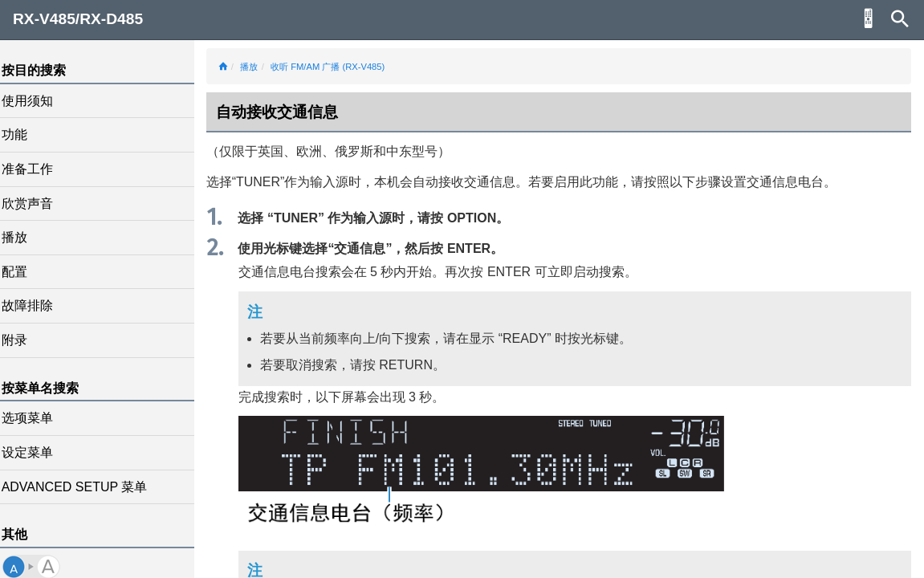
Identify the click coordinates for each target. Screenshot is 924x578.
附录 (26, 340)
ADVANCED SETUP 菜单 (86, 487)
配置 (26, 272)
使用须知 (39, 101)
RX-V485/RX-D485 (78, 19)
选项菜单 (39, 418)
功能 (26, 134)
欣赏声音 (39, 204)
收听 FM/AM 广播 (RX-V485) (339, 67)
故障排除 (39, 305)
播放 (26, 237)
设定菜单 (39, 452)
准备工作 (39, 169)
